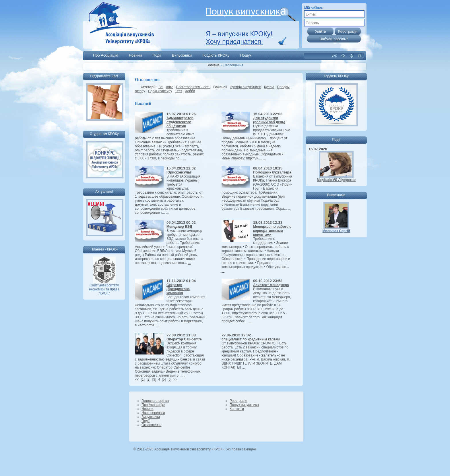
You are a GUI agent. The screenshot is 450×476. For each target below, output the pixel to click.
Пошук (246, 55)
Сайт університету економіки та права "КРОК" (104, 288)
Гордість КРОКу (216, 55)
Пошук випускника (244, 405)
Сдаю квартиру (160, 91)
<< (137, 379)
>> (175, 379)
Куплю (269, 87)
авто (170, 87)
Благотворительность (193, 87)
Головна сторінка (155, 401)
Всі (161, 87)
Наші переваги (153, 413)
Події (157, 55)
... (185, 158)
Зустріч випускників (246, 87)
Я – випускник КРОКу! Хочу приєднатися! (239, 38)
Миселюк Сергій (336, 231)
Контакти (237, 409)
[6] (169, 379)
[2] (149, 379)
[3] (154, 379)
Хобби (190, 91)
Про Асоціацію (106, 55)
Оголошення (152, 425)
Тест (179, 91)
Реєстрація (238, 401)
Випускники (182, 55)
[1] (143, 379)
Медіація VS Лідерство (336, 180)
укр (334, 55)
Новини (135, 55)
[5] (164, 379)
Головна (213, 65)
